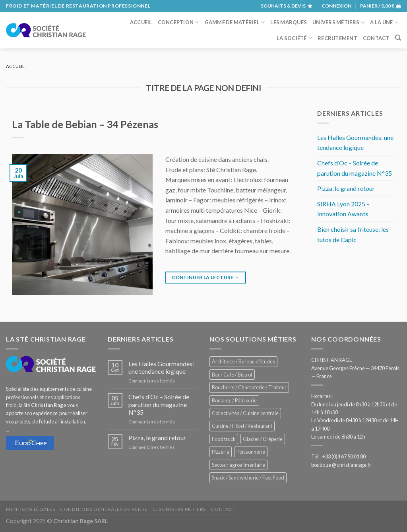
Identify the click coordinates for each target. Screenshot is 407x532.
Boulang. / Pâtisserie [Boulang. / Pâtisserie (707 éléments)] (234, 400)
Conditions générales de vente (104, 509)
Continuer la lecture (205, 277)
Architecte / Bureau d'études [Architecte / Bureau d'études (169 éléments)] (243, 361)
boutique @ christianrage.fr (341, 465)
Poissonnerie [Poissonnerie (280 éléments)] (251, 452)
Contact (376, 38)
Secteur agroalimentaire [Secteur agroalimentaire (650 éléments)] (238, 465)
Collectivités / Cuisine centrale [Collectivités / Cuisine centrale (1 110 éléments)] (245, 413)
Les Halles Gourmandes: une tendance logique (355, 143)
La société (294, 38)
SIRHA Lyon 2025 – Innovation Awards (343, 209)
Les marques (289, 22)
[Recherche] (398, 38)
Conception (178, 22)
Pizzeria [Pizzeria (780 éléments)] (221, 452)
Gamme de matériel (235, 22)
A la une (384, 22)
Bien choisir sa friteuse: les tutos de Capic (353, 234)
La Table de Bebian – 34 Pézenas (85, 124)
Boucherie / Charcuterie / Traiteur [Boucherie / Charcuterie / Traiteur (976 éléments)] (249, 387)
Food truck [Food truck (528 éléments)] (224, 439)
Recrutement (337, 38)
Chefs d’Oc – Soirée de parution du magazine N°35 (355, 168)
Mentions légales (31, 509)
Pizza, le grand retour (346, 188)
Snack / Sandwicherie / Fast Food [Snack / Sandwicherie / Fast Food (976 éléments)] (248, 478)
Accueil (141, 22)
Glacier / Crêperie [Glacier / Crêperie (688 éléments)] (263, 439)
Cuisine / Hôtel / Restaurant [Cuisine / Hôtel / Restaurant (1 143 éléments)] (242, 426)
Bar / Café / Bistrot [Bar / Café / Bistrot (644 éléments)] (232, 375)
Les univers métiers (179, 509)
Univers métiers (338, 22)
